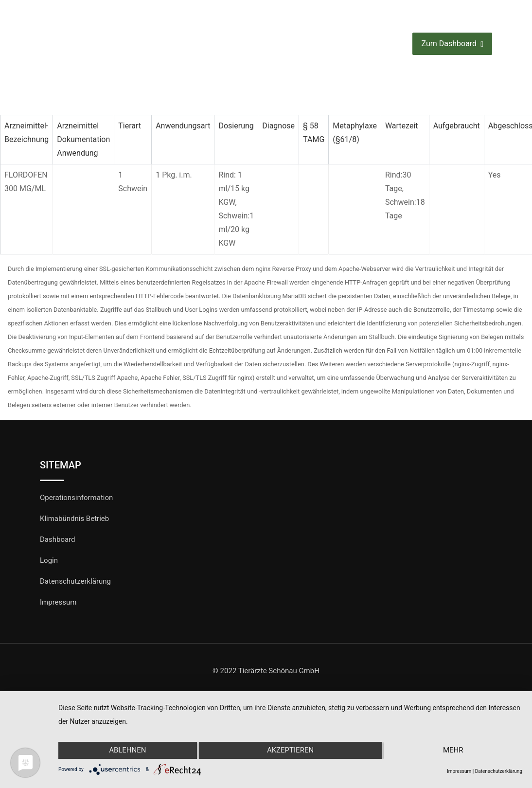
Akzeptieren (290, 751)
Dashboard (58, 539)
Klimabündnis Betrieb (74, 519)
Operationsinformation (76, 498)
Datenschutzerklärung (75, 581)
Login (49, 560)
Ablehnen (127, 751)
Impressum (58, 602)
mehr (453, 751)
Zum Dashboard (452, 44)
